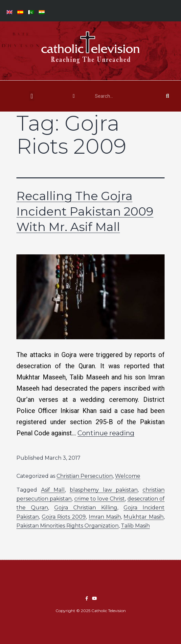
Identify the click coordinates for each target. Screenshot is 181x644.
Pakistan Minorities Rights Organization (68, 526)
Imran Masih (105, 517)
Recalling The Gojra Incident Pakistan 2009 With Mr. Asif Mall (85, 211)
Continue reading (106, 433)
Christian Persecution (85, 476)
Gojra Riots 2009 (64, 517)
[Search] (168, 96)
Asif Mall (53, 490)
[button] (32, 96)
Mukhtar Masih (144, 517)
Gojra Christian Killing (86, 508)
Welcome (128, 476)
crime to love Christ (100, 499)
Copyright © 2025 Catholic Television (91, 611)
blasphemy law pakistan (104, 490)
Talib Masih (135, 526)
